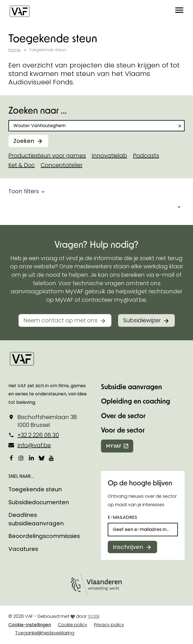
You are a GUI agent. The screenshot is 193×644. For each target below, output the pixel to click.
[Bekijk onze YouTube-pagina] (52, 458)
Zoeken (24, 141)
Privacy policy (109, 625)
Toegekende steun (35, 489)
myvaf (114, 446)
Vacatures (23, 549)
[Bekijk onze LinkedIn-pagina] (31, 458)
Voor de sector (123, 430)
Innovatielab (109, 156)
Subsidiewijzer (142, 320)
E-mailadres (122, 517)
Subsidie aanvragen (131, 387)
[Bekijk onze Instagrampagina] (21, 458)
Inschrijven (128, 547)
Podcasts (146, 156)
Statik (94, 616)
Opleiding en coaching (135, 401)
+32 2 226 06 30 (38, 435)
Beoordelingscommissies (44, 536)
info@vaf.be (34, 445)
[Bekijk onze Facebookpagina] (11, 458)
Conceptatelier (62, 165)
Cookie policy (73, 625)
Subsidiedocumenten (39, 502)
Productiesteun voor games (47, 156)
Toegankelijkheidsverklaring (45, 633)
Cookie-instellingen (30, 625)
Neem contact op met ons (60, 320)
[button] (179, 11)
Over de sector (123, 416)
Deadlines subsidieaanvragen (36, 519)
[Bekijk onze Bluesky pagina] (42, 458)
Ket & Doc (22, 165)
